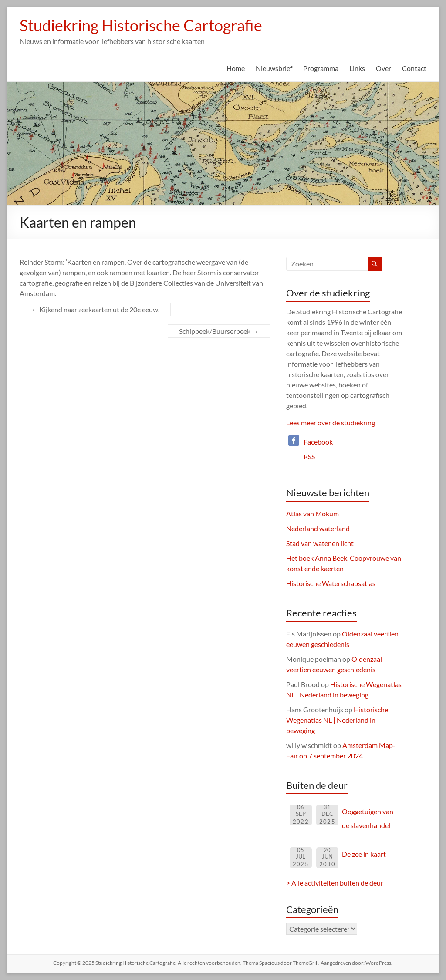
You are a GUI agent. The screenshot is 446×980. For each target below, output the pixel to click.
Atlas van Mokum (313, 514)
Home (236, 68)
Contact (414, 68)
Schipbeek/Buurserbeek (219, 331)
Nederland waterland (318, 528)
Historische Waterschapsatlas (331, 583)
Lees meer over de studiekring (331, 423)
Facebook (318, 442)
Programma (321, 68)
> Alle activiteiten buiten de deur (335, 883)
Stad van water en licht (320, 543)
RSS (309, 456)
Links (357, 68)
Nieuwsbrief (274, 68)
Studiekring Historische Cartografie (141, 25)
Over (383, 68)
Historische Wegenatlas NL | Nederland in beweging (337, 720)
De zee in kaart (364, 854)
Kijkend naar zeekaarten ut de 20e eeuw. (95, 309)
